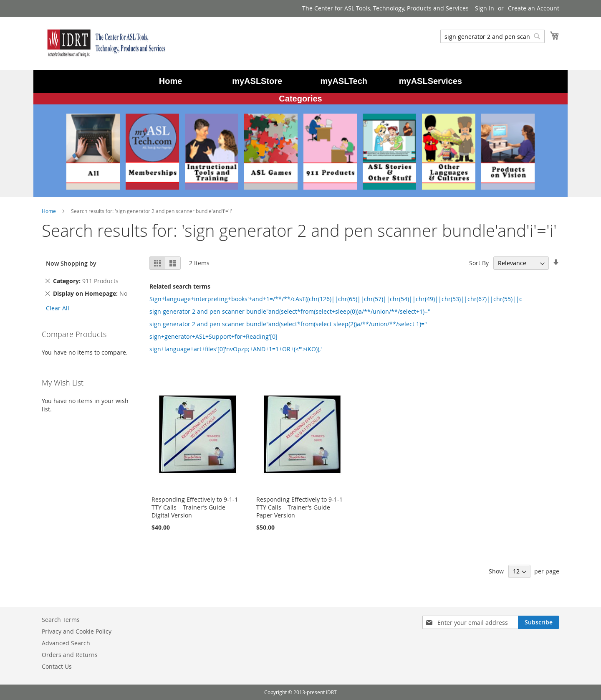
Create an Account (534, 8)
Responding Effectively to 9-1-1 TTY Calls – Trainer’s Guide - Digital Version (195, 507)
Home (49, 211)
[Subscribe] (539, 622)
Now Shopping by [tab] (71, 263)
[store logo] (104, 43)
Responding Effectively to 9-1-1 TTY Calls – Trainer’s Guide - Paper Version (299, 507)
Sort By (479, 263)
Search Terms (61, 620)
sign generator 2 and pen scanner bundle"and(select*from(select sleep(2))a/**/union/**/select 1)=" (288, 324)
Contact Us (57, 666)
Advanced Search (66, 643)
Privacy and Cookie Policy (77, 631)
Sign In (485, 8)
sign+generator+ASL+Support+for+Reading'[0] (213, 336)
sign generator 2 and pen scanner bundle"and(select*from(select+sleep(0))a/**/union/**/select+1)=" (290, 311)
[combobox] (492, 36)
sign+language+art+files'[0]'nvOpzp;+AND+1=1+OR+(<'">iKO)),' (236, 349)
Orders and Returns (70, 655)
